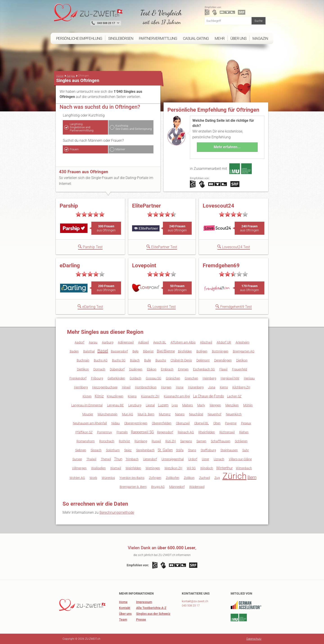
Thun (118, 459)
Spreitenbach (145, 450)
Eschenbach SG (204, 369)
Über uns (125, 614)
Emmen (183, 369)
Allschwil (206, 342)
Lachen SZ (234, 396)
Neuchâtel (196, 414)
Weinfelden (133, 468)
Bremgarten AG (244, 351)
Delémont (203, 360)
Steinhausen (229, 450)
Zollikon (189, 478)
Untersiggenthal (173, 459)
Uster (206, 459)
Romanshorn (86, 441)
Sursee (77, 459)
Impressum (144, 602)
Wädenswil (197, 487)
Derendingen (223, 360)
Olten (217, 423)
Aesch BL (160, 342)
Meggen (215, 405)
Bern (252, 477)
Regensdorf (165, 432)
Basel (103, 351)
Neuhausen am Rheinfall (90, 423)
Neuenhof (215, 414)
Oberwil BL (201, 423)
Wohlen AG (77, 478)
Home (60, 76)
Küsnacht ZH (150, 396)
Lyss (175, 405)
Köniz (99, 396)
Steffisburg (208, 450)
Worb (93, 478)
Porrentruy (105, 432)
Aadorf (80, 342)
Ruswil (156, 441)
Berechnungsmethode (117, 512)
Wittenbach (244, 468)
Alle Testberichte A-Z (151, 608)
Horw (180, 387)
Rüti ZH (171, 441)
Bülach (135, 360)
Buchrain (83, 360)
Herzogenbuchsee (105, 387)
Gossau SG (154, 378)
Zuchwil (205, 478)
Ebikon (152, 369)
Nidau (116, 423)
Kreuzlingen (115, 396)
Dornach (99, 369)
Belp (136, 351)
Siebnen (81, 450)
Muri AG (128, 414)
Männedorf (177, 487)
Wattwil (116, 468)
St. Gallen (165, 450)
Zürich (235, 476)
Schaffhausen (221, 441)
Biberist (148, 351)
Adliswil (143, 342)
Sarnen (201, 441)
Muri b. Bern (146, 414)
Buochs (161, 360)
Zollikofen (173, 478)
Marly (201, 405)
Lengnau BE (115, 405)
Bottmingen (220, 351)
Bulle (148, 360)
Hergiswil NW (230, 378)
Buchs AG (101, 360)
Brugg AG (158, 487)
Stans (192, 450)
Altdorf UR (224, 342)
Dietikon (242, 360)
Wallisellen (98, 468)
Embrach (167, 369)
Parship (69, 206)
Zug (217, 478)
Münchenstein (108, 414)
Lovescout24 (218, 206)
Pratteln (122, 432)
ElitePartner (146, 206)
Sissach (96, 450)
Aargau (71, 76)
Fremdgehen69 (221, 266)
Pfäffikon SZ (84, 432)
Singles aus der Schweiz (153, 614)
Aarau (93, 342)
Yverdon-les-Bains (132, 478)
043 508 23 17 (191, 605)
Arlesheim (242, 342)
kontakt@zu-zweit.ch (195, 601)
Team (123, 620)
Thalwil (91, 459)
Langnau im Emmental (87, 405)
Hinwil (126, 387)
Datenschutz (254, 639)
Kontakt (125, 608)
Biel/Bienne (166, 351)
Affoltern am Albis (183, 342)
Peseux (246, 423)
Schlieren (241, 441)
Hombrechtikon (146, 387)
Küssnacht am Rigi (177, 396)
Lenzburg (135, 405)
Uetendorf (150, 459)
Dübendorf (117, 369)
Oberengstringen (136, 423)
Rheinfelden (207, 432)
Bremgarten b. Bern (133, 487)
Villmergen (79, 468)
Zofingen (155, 478)
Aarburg (108, 342)
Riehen (244, 432)
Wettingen (153, 468)
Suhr (246, 450)
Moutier (88, 414)
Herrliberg (81, 387)
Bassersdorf (119, 351)
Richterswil (227, 432)
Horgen (166, 387)
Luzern (163, 405)
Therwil (106, 459)
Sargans (186, 441)
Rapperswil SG (142, 432)
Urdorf (193, 459)
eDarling (70, 266)
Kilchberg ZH (241, 387)
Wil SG (191, 468)
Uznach (219, 459)
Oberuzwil (183, 423)
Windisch (207, 468)
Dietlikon (83, 369)
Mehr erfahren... (227, 147)
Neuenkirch (234, 414)
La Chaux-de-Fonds (208, 396)
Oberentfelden (162, 423)
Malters (188, 405)
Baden (74, 351)
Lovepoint (144, 266)
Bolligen (202, 351)
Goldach (135, 378)
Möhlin (248, 405)
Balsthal (89, 351)
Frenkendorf (78, 378)
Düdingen (136, 369)
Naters (180, 414)
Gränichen (173, 378)
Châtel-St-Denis (181, 360)
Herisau (249, 378)
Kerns (224, 387)
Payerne (231, 423)
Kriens (132, 396)
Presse (141, 620)
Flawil (223, 369)
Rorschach (107, 441)
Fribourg (97, 378)
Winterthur (224, 468)
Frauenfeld (240, 369)
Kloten (87, 396)
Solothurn (113, 450)
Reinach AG (186, 432)
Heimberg (209, 378)
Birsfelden (185, 351)
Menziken (232, 405)
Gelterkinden (116, 378)
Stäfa (180, 450)
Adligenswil (126, 342)
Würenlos (108, 478)
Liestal (150, 405)
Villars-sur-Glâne (240, 459)
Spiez (128, 450)
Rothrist (124, 441)
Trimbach (132, 459)
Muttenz (165, 414)
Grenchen (191, 378)
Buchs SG (119, 360)
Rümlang (141, 441)
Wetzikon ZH (173, 468)
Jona (212, 387)
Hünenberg (196, 387)
